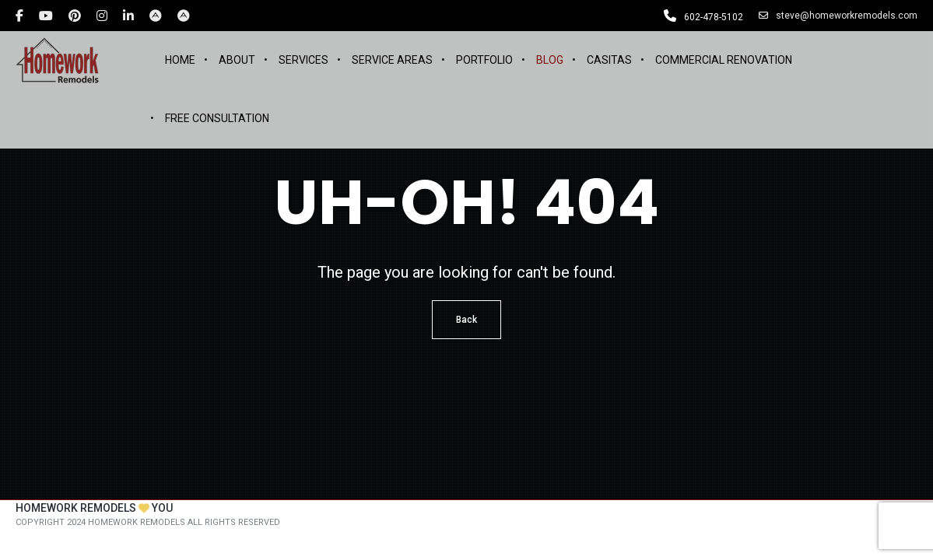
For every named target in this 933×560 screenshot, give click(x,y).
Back (466, 320)
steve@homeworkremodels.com (838, 16)
